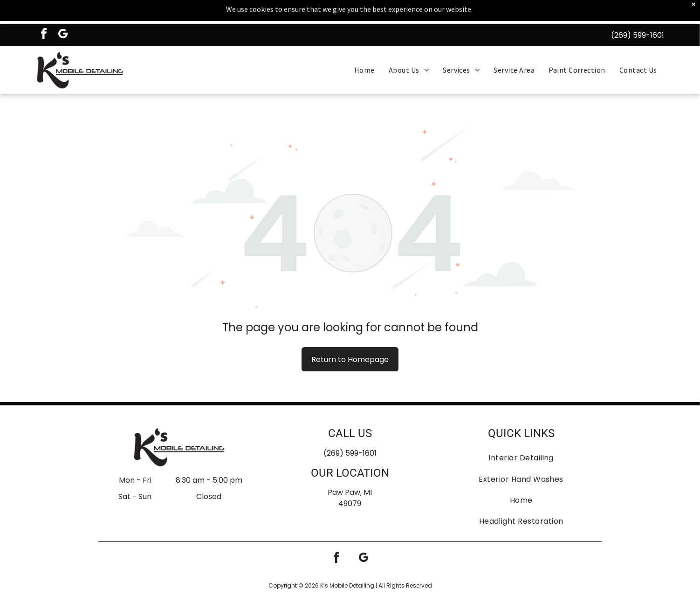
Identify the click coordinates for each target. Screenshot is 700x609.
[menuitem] (364, 48)
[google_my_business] (63, 13)
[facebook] (44, 13)
